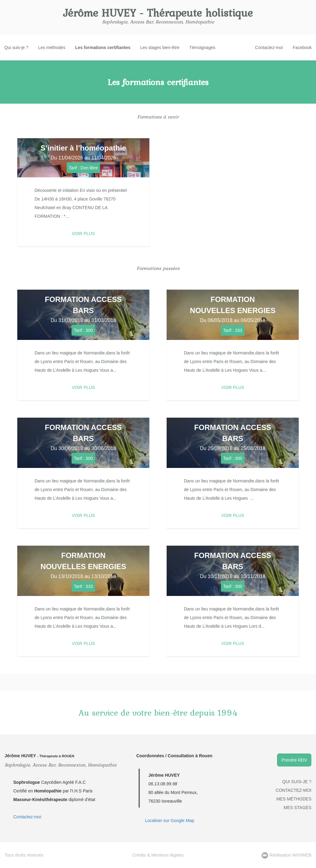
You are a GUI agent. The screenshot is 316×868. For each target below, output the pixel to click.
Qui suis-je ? (16, 48)
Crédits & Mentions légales (158, 855)
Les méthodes (52, 48)
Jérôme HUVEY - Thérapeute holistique (158, 13)
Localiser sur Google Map (170, 820)
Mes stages (297, 808)
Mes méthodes (294, 799)
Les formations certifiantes (103, 48)
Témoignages (202, 48)
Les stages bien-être (160, 48)
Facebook (302, 48)
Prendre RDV (294, 760)
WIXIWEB (286, 855)
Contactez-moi (269, 48)
